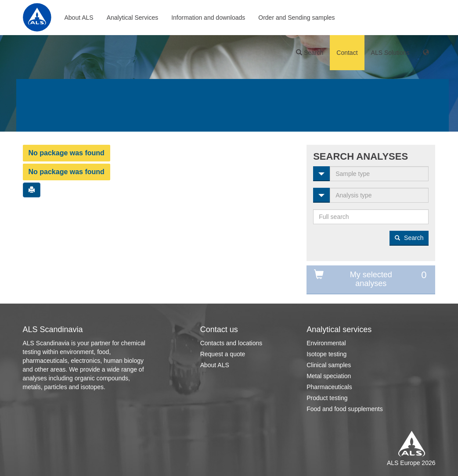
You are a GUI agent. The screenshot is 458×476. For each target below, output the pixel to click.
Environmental (326, 343)
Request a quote (223, 354)
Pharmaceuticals (329, 387)
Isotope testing (326, 354)
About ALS (79, 18)
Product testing (327, 398)
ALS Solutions (390, 53)
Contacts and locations (231, 343)
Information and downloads (208, 18)
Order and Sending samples (296, 18)
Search (310, 53)
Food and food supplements (345, 409)
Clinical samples (329, 365)
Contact (347, 53)
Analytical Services (133, 18)
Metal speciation (329, 376)
